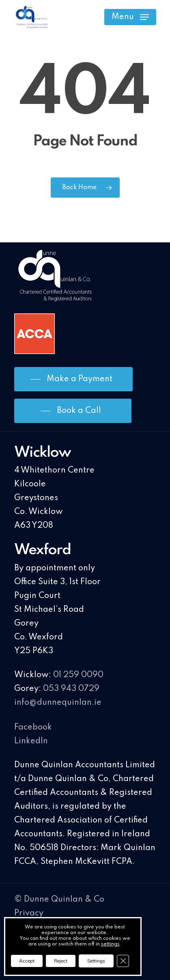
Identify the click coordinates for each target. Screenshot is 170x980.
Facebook (33, 727)
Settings (96, 961)
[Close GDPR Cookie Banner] (123, 961)
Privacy (29, 913)
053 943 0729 (71, 689)
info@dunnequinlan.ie (58, 703)
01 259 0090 (78, 675)
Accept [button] (27, 961)
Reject (61, 961)
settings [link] (110, 944)
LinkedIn (31, 741)
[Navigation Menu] (130, 17)
